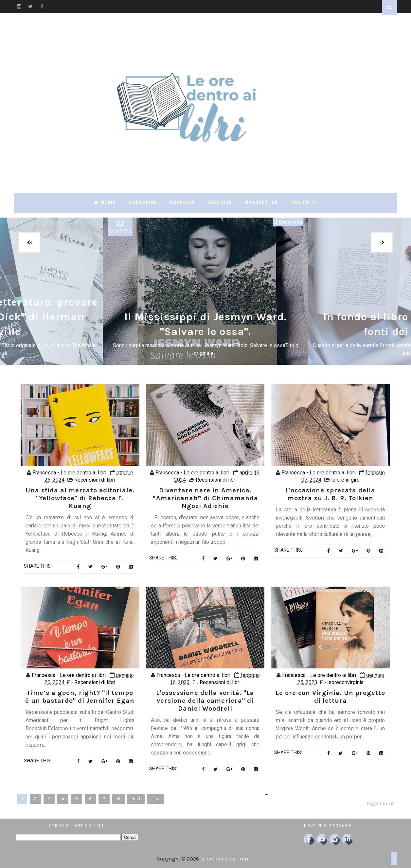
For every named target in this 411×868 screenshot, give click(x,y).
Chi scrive (143, 203)
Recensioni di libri (95, 480)
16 (118, 799)
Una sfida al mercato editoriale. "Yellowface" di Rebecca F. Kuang (80, 498)
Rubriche (182, 203)
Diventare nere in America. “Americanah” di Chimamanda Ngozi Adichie (205, 498)
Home (105, 203)
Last (156, 799)
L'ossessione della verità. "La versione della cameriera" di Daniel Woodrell (205, 701)
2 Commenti (288, 222)
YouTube (220, 203)
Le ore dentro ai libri (224, 859)
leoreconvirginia (345, 682)
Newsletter (261, 203)
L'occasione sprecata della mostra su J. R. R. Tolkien (330, 494)
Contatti (304, 203)
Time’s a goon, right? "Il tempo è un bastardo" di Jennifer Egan (80, 697)
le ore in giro (345, 480)
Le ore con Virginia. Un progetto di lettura (330, 697)
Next (136, 799)
